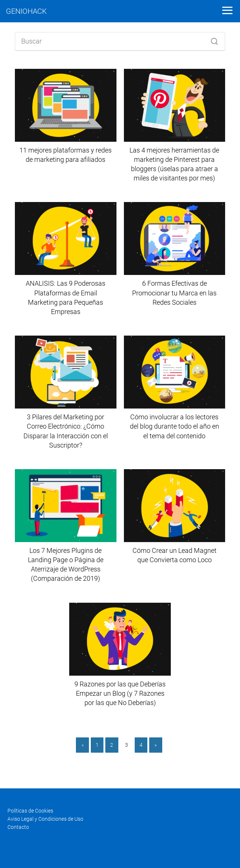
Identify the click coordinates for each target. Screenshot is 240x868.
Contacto (18, 827)
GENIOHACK (26, 11)
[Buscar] (212, 39)
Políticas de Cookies (30, 811)
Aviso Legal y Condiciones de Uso (45, 819)
